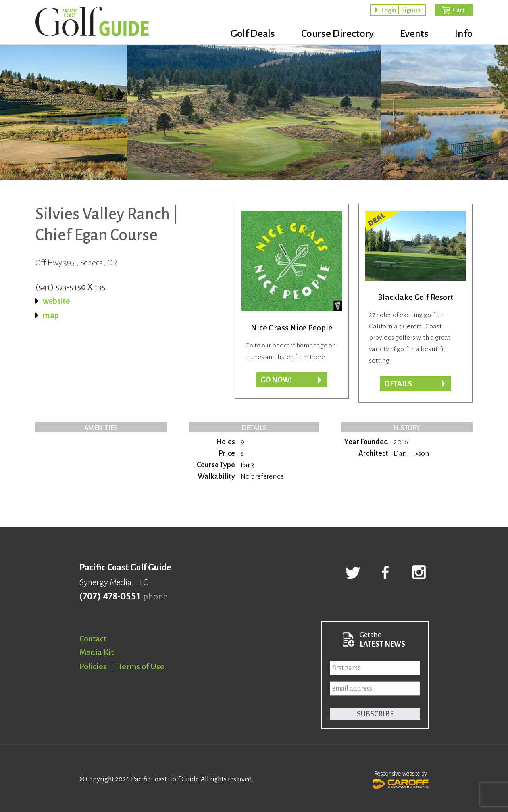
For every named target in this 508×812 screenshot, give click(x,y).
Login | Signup (401, 10)
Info (464, 34)
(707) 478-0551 (110, 597)
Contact (93, 639)
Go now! (276, 380)
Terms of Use (141, 666)
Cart (459, 10)
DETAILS (398, 384)
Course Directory (338, 34)
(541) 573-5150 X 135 (70, 287)
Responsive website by (401, 779)
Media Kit (96, 652)
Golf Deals (253, 34)
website (56, 301)
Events (414, 34)
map (51, 315)
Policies (93, 666)
